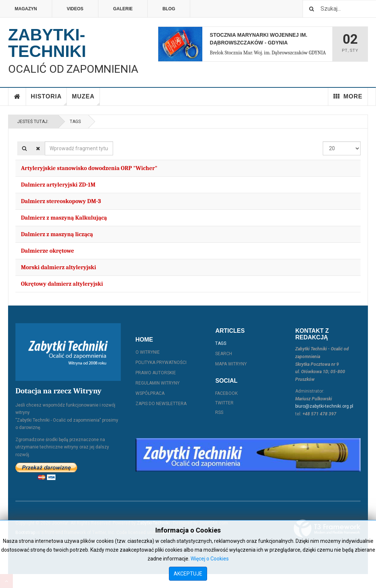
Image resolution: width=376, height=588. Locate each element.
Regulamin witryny (158, 383)
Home (17, 97)
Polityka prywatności (161, 362)
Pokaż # (323, 142)
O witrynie (148, 352)
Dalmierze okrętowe (48, 251)
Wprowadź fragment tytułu (45, 142)
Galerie (123, 9)
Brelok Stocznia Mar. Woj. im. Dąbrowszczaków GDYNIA (268, 53)
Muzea (86, 99)
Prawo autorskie (156, 373)
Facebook (226, 393)
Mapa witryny (231, 364)
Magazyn (26, 9)
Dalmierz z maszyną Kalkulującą (64, 218)
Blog (169, 9)
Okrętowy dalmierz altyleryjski (62, 284)
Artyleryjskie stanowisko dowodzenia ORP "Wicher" (89, 168)
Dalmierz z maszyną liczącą (57, 234)
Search (224, 354)
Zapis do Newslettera (161, 404)
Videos (75, 9)
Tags (75, 122)
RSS (219, 412)
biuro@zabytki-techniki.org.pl (324, 406)
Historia (49, 99)
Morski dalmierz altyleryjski (59, 267)
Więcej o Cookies (210, 559)
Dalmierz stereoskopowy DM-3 (61, 201)
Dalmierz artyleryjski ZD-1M (58, 185)
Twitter (224, 403)
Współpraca (150, 393)
